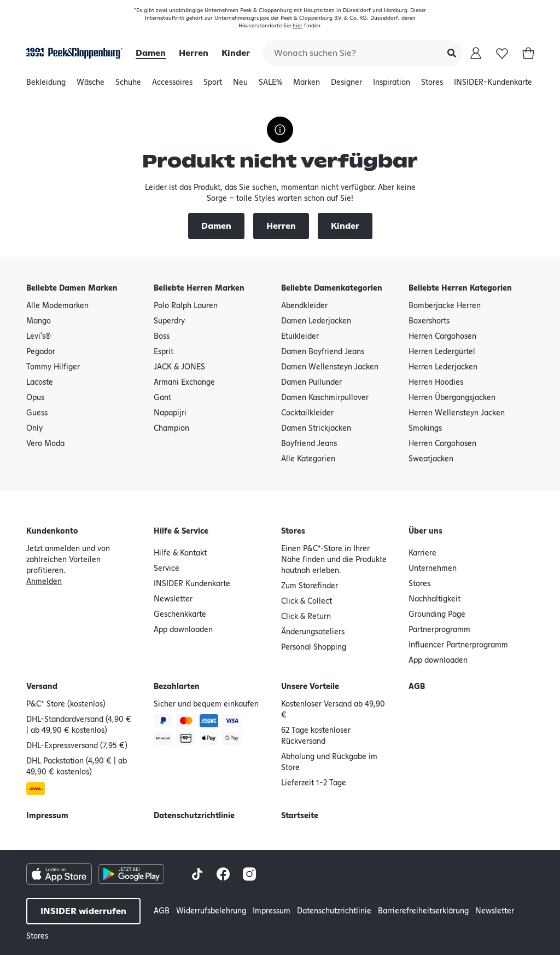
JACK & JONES (179, 367)
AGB (417, 687)
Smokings (425, 429)
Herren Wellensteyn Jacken (457, 413)
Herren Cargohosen (442, 337)
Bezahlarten (177, 687)
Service (167, 569)
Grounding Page (437, 615)
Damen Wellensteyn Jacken (330, 367)
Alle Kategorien (308, 459)
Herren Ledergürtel (442, 352)
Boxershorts (429, 321)
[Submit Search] (452, 53)
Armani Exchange (184, 383)
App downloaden (183, 630)
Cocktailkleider (307, 413)
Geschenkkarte (180, 615)
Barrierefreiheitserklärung (423, 911)
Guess (37, 413)
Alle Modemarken (57, 306)
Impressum (47, 816)
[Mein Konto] (476, 53)
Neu (240, 85)
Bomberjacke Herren (445, 306)
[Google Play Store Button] (131, 874)
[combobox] (363, 53)
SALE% (270, 85)
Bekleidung (46, 85)
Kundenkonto (52, 531)
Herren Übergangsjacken (452, 398)
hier (297, 26)
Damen (151, 53)
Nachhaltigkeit (434, 599)
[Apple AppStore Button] (59, 874)
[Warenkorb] (528, 53)
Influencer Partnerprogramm (458, 645)
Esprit (164, 352)
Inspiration (392, 85)
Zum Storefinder (310, 586)
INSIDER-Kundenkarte (493, 83)
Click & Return (306, 617)
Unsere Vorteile (310, 687)
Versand (42, 687)
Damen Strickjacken (316, 429)
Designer (346, 85)
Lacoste (40, 383)
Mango (39, 321)
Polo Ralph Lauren (186, 306)
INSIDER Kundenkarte (192, 584)
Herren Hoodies (436, 383)
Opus (35, 398)
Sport (213, 85)
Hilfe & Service (181, 531)
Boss (162, 337)
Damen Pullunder (311, 383)
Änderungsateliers (313, 632)
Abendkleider (304, 306)
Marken (307, 85)
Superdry (169, 321)
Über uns (425, 531)
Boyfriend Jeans (309, 444)
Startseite (300, 816)
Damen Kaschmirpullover (325, 398)
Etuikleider (300, 337)
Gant (162, 398)
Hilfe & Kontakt (180, 553)
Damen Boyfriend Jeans (323, 352)
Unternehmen (433, 569)
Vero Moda (45, 444)
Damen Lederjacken (316, 321)
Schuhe (128, 85)
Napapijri (170, 413)
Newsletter (173, 599)
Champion (171, 429)
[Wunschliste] (502, 53)
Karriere (422, 553)
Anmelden (44, 582)
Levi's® (39, 337)
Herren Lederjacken (443, 367)
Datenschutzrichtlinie (194, 816)
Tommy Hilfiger (53, 367)
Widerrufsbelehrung (211, 911)
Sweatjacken (431, 459)
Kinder (236, 53)
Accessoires (172, 85)
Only (34, 429)
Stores (432, 85)
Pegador (41, 352)
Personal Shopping (314, 647)
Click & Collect (307, 601)
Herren (194, 53)
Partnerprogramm (439, 630)
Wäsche (91, 85)
